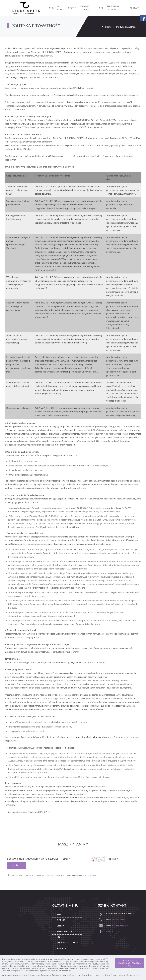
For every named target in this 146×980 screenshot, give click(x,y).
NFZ (101, 8)
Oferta (72, 8)
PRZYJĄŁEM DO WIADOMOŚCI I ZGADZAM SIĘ (129, 963)
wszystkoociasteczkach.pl (88, 737)
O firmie (61, 8)
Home (51, 8)
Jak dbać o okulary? (113, 8)
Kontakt (135, 8)
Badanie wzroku (84, 8)
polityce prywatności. (96, 959)
